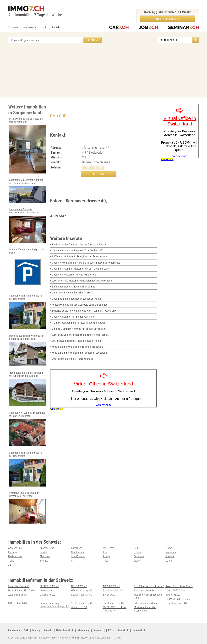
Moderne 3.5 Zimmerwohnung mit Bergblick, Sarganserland (27, 350)
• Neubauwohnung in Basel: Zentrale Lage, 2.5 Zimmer (79, 305)
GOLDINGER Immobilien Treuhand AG (114, 609)
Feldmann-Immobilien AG (147, 603)
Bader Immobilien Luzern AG (148, 591)
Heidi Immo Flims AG (113, 603)
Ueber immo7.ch (65, 630)
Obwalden (45, 556)
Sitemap (98, 630)
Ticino (11, 561)
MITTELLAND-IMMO (18, 603)
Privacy (36, 630)
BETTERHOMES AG (49, 586)
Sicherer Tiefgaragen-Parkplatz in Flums (27, 269)
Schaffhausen (78, 556)
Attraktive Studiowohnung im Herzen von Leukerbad (27, 507)
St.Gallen (170, 556)
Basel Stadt (108, 548)
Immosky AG (109, 595)
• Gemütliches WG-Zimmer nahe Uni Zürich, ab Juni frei (79, 245)
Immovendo (46, 591)
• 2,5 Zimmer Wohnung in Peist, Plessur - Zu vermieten (78, 257)
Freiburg (12, 552)
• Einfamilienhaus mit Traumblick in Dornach (73, 287)
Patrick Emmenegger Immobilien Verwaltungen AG (54, 605)
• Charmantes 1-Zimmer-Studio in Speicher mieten (76, 341)
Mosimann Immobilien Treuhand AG (145, 609)
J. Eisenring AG (48, 595)
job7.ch (110, 630)
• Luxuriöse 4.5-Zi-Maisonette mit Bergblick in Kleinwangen (81, 281)
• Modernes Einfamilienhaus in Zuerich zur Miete (76, 299)
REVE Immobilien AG (82, 595)
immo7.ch (123, 630)
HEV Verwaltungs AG (82, 591)
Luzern (137, 552)
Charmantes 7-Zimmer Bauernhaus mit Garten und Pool (27, 429)
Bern (136, 548)
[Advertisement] (103, 68)
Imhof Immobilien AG (176, 603)
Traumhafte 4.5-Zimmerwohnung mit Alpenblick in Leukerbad (27, 389)
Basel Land (77, 548)
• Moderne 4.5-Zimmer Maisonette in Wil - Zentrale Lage (79, 269)
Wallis (137, 561)
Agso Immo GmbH (18, 595)
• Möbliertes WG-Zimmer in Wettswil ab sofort (74, 275)
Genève (44, 552)
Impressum (14, 630)
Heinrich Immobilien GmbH (22, 591)
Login (44, 27)
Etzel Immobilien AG (113, 591)
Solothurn (139, 556)
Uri (73, 561)
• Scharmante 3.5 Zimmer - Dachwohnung (72, 359)
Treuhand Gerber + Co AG (178, 599)
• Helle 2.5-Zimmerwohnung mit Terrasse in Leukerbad (78, 353)
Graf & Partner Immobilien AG (149, 586)
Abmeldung (83, 630)
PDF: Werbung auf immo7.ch (106, 638)
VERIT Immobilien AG (82, 603)
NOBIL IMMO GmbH (175, 591)
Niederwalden (15, 556)
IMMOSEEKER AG (111, 586)
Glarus (169, 548)
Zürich (169, 561)
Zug (10, 565)
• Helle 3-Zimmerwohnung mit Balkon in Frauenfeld (77, 347)
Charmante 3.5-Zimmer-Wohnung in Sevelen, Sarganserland (27, 191)
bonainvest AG (173, 595)
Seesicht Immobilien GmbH (179, 586)
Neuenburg (171, 552)
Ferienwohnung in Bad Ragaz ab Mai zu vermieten (27, 145)
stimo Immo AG (79, 607)
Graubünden (77, 552)
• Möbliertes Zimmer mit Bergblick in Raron (73, 317)
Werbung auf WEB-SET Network (74, 638)
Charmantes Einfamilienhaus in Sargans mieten (27, 312)
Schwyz (106, 556)
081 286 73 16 (93, 167)
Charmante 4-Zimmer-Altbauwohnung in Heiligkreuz (27, 226)
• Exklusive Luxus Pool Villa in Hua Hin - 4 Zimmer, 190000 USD (83, 311)
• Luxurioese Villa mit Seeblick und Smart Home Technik (79, 335)
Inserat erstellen (168, 19)
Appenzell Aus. (47, 548)
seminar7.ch (139, 630)
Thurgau (44, 561)
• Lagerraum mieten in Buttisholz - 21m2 (71, 293)
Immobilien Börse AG (19, 586)
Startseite (13, 27)
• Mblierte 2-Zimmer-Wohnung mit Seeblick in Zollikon (78, 329)
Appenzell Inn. (15, 548)
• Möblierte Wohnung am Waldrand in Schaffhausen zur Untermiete (85, 263)
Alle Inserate (30, 27)
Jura (105, 552)
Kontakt (56, 27)
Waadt (106, 561)
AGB (26, 630)
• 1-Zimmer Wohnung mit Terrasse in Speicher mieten (78, 323)
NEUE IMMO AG (79, 586)
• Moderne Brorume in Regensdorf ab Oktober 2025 (77, 251)
